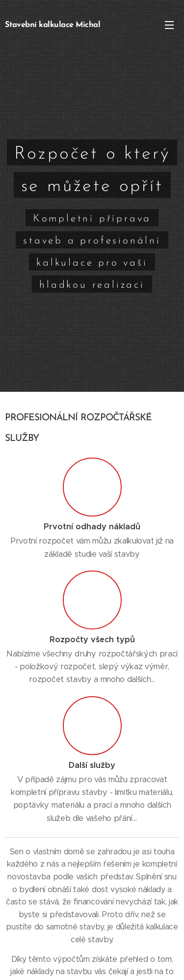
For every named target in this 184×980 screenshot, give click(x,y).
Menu (169, 25)
